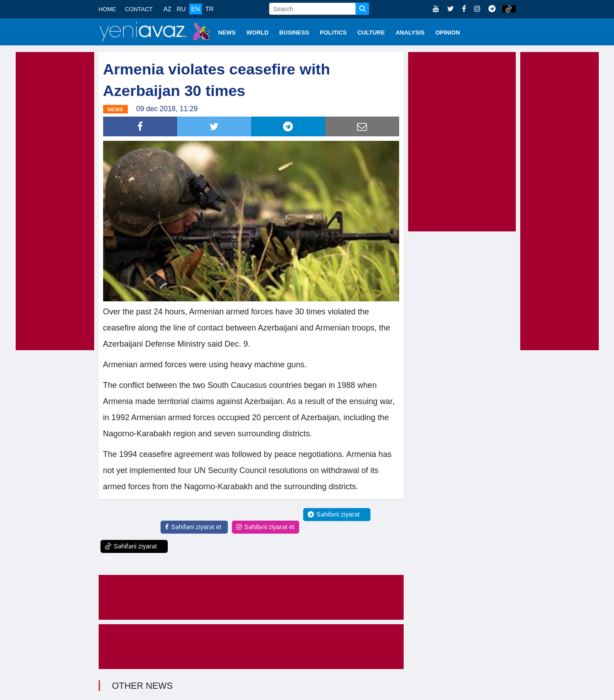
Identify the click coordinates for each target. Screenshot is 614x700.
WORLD (258, 33)
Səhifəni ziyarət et (193, 527)
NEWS (227, 33)
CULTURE (371, 33)
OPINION (448, 33)
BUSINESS (294, 33)
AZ (167, 9)
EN (195, 9)
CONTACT (139, 9)
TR (209, 9)
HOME (107, 9)
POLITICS (333, 33)
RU (181, 9)
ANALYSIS (410, 33)
